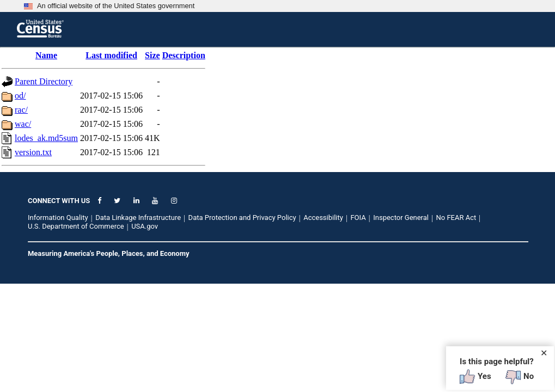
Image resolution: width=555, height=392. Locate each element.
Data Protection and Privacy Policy (242, 218)
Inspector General (401, 218)
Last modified (111, 55)
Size (153, 55)
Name (46, 55)
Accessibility (323, 218)
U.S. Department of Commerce (76, 226)
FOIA (358, 218)
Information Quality (58, 218)
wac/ (23, 124)
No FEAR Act (456, 218)
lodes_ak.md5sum (46, 138)
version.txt (33, 152)
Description (184, 55)
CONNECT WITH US (59, 201)
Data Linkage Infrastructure (138, 218)
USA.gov (145, 226)
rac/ (21, 110)
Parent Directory (44, 81)
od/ (20, 96)
